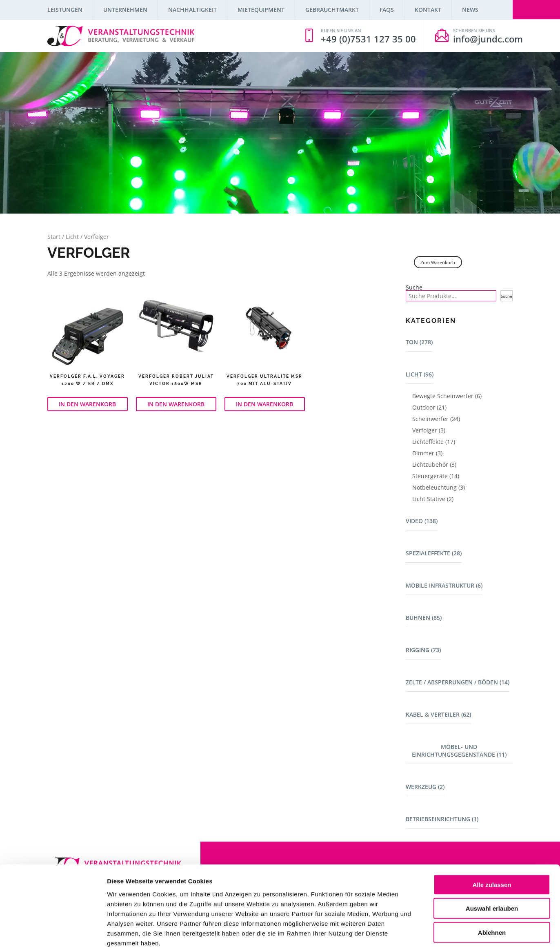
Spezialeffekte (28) (434, 553)
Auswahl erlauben (492, 865)
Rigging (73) (423, 650)
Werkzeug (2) (425, 787)
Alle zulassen (492, 841)
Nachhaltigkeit (192, 10)
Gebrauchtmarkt (332, 10)
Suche (414, 287)
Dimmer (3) (427, 453)
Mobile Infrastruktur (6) (444, 585)
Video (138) (422, 521)
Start (54, 237)
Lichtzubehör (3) (434, 464)
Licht (72, 237)
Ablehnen (492, 889)
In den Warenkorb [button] (87, 404)
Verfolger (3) (429, 430)
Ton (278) (419, 342)
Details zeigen (434, 933)
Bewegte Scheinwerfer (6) (447, 396)
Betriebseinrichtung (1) (442, 819)
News (470, 10)
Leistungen (65, 10)
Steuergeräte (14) (436, 476)
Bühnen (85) (424, 618)
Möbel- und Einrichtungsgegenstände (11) (459, 751)
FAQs (387, 10)
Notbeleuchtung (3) (439, 487)
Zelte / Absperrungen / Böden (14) (458, 682)
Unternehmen (125, 10)
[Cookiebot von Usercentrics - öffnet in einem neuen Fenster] (53, 933)
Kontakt (428, 10)
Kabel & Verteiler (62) (438, 714)
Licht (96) (420, 374)
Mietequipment (261, 10)
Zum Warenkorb (438, 262)
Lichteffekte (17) (434, 442)
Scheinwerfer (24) (436, 419)
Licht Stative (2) (433, 499)
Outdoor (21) (429, 407)
